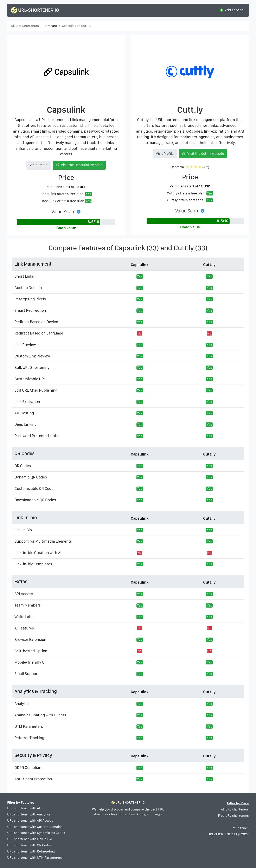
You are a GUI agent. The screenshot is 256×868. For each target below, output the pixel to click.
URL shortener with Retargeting (31, 851)
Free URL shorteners (233, 816)
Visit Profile (39, 165)
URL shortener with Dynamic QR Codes (36, 833)
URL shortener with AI (24, 808)
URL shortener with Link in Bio (30, 839)
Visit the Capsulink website (79, 165)
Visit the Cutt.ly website (203, 154)
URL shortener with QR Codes (29, 845)
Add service (231, 10)
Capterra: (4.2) (190, 167)
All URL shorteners (235, 809)
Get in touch (240, 828)
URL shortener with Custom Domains (35, 827)
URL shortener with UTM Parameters (35, 858)
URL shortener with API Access (30, 821)
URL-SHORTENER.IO (35, 10)
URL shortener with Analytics (29, 814)
